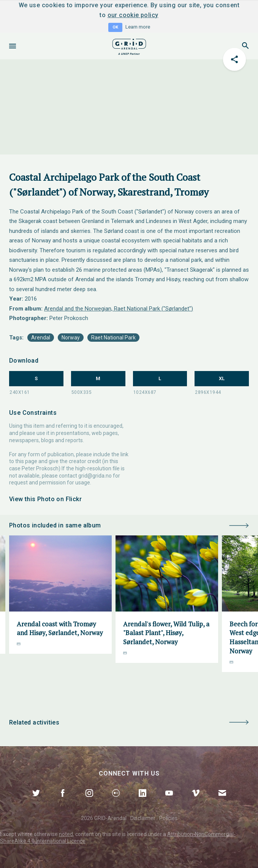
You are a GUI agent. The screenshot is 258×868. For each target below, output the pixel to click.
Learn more (138, 27)
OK (115, 27)
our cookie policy (133, 15)
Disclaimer (143, 818)
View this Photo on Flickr (45, 499)
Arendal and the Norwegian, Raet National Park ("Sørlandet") (119, 309)
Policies (168, 818)
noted (66, 834)
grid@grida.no (95, 476)
